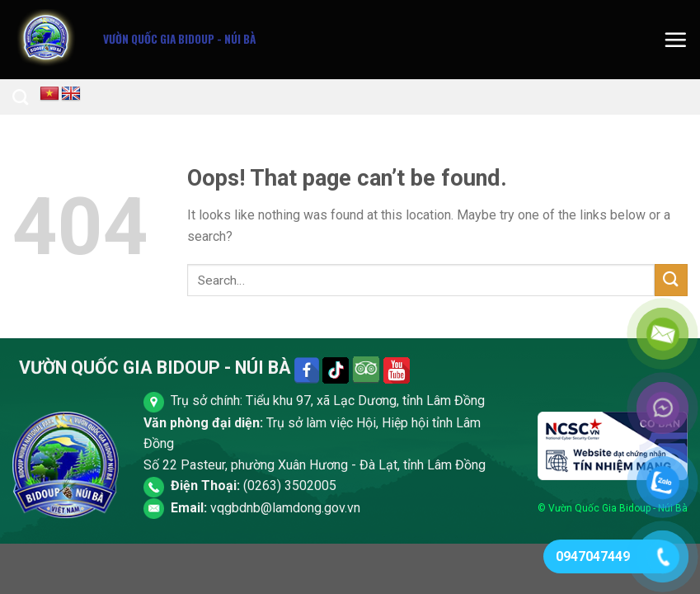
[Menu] (675, 40)
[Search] (20, 97)
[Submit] (671, 280)
